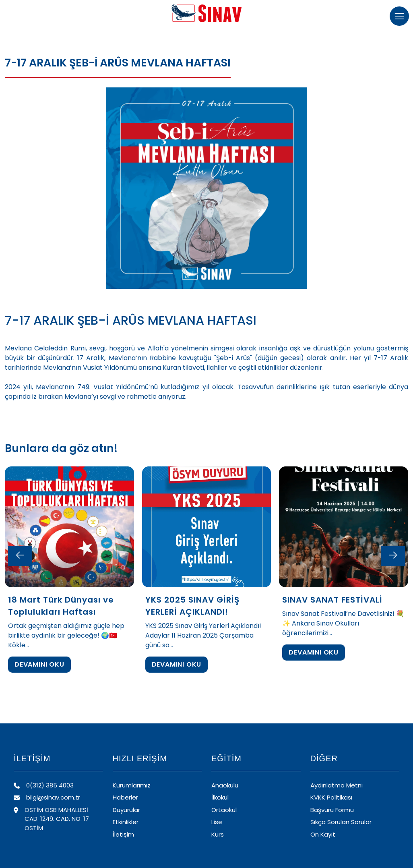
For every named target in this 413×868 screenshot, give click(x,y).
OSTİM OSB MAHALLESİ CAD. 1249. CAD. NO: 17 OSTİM (51, 819)
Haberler (125, 797)
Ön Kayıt (323, 834)
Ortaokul (224, 810)
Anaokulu (225, 785)
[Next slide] (393, 556)
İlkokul (220, 797)
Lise (217, 822)
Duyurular (126, 810)
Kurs (218, 834)
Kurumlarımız (132, 785)
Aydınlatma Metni (337, 785)
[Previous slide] (20, 556)
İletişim (123, 834)
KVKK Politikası (331, 797)
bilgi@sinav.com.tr (47, 797)
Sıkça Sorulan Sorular (341, 822)
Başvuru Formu (332, 810)
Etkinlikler (126, 822)
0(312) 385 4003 (44, 785)
